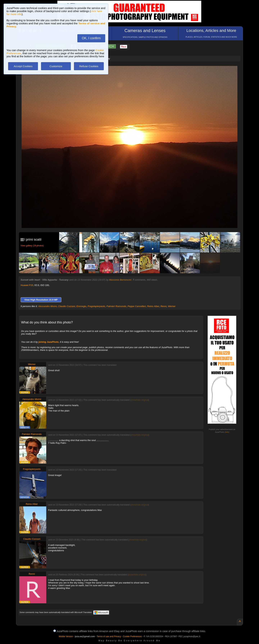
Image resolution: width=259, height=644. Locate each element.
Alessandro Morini (47, 306)
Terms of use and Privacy (109, 636)
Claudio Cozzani (67, 306)
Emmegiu (81, 306)
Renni (163, 306)
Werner (172, 306)
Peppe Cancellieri (137, 306)
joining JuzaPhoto (49, 342)
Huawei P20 (27, 285)
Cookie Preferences (132, 636)
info (227, 432)
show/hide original (140, 400)
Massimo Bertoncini (120, 280)
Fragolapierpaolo (96, 306)
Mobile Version (66, 636)
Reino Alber (153, 306)
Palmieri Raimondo (116, 306)
